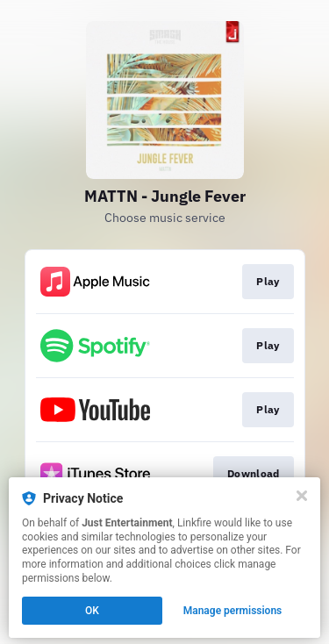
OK (92, 611)
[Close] (302, 496)
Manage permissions (233, 611)
